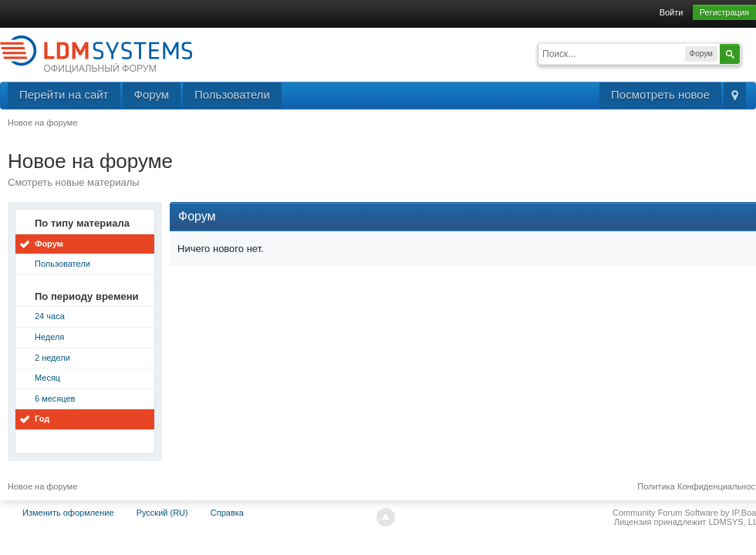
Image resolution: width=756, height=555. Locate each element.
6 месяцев (55, 399)
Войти (672, 12)
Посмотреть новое (660, 94)
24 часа (50, 316)
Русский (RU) (162, 513)
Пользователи (232, 94)
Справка (227, 513)
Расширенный (750, 52)
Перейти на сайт (64, 94)
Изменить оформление (68, 513)
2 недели (52, 358)
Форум (152, 94)
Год (42, 419)
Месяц (47, 378)
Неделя (49, 337)
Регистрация (724, 12)
